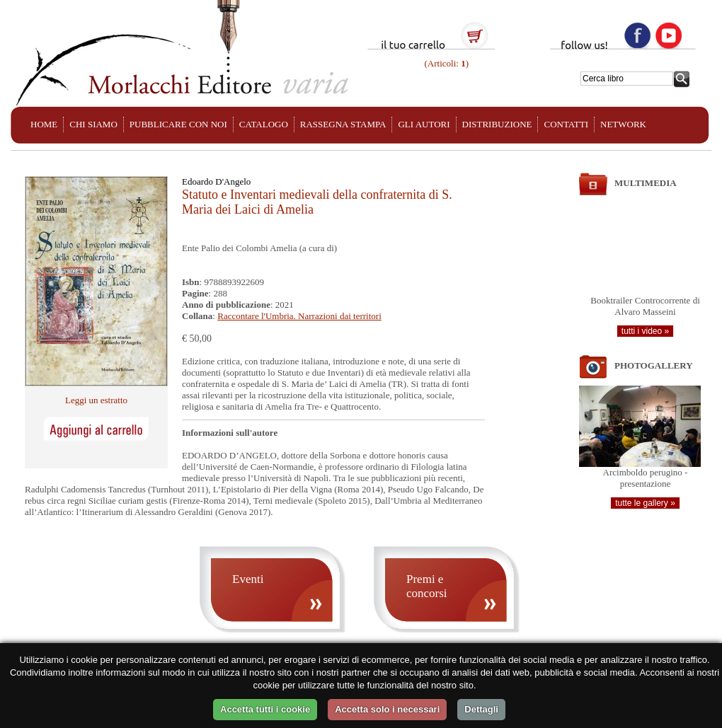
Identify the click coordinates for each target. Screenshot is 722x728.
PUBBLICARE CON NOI (178, 124)
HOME (44, 124)
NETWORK (623, 124)
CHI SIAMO (93, 124)
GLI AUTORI (424, 124)
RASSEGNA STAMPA (343, 124)
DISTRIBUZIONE (497, 124)
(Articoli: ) (445, 63)
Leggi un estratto (96, 400)
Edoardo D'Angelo (216, 181)
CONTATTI (566, 124)
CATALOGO (264, 124)
